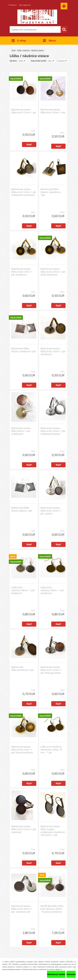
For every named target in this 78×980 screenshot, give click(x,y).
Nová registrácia (25, 5)
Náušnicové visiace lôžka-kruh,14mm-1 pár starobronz (53, 351)
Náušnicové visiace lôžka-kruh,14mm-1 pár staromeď (24, 829)
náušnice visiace (37, 50)
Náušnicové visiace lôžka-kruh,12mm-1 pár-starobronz (22, 272)
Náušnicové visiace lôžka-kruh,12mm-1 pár (24, 111)
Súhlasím (71, 974)
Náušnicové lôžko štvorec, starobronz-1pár (51, 192)
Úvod (14, 50)
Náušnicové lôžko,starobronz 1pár (23, 669)
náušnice (26, 50)
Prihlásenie (13, 5)
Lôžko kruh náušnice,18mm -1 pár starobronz (52, 590)
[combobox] (51, 61)
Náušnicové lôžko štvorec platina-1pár (22, 509)
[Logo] (37, 17)
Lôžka (19, 50)
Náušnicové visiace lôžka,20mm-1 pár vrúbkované (21, 431)
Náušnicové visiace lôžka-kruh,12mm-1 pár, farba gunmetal (51, 670)
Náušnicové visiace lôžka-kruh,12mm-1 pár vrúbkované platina (53, 431)
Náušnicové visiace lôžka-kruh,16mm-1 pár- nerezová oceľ (22, 909)
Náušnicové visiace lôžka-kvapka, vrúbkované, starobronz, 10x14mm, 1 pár (53, 831)
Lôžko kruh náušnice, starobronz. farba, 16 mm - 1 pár (51, 750)
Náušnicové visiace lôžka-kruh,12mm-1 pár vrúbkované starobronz (24, 192)
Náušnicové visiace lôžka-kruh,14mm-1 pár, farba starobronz (22, 750)
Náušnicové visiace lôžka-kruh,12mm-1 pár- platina (51, 511)
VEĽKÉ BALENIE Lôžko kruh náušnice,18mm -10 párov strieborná (52, 909)
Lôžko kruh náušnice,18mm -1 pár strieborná (23, 590)
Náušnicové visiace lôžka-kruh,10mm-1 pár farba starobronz (53, 272)
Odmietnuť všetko (56, 974)
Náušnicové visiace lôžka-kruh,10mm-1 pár (53, 111)
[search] (64, 29)
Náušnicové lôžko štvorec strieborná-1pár (24, 350)
